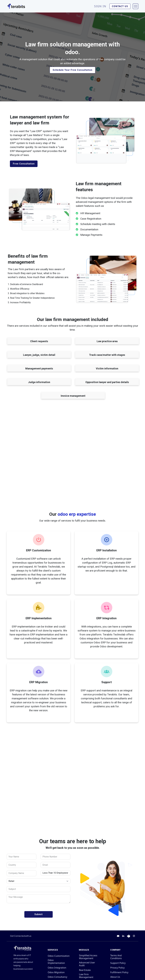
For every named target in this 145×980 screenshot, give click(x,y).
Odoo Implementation (56, 962)
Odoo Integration (57, 968)
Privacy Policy (117, 968)
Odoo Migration (56, 972)
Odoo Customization (59, 956)
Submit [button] (39, 914)
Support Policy (118, 963)
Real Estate (85, 970)
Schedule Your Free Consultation (72, 70)
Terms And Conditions (116, 957)
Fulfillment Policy (119, 972)
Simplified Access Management (88, 957)
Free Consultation (24, 164)
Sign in (100, 6)
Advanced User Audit (87, 964)
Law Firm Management (86, 976)
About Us (115, 977)
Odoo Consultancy (57, 977)
